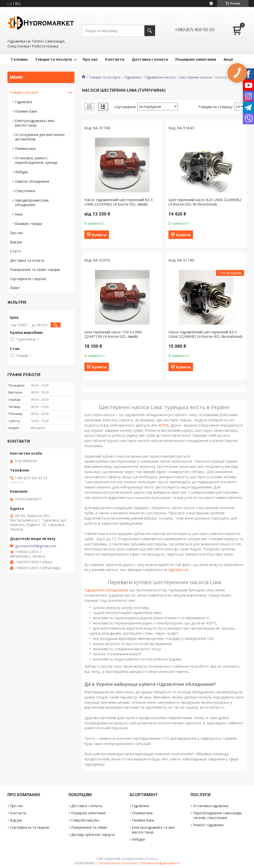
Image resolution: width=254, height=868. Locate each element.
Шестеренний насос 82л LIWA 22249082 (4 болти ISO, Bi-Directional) (205, 202)
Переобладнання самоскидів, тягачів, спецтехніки (218, 815)
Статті (15, 251)
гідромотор (178, 569)
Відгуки (16, 242)
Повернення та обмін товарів (35, 270)
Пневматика (25, 149)
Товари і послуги (24, 92)
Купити (99, 235)
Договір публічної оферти (93, 835)
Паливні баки (26, 111)
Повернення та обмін (89, 827)
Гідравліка (133, 77)
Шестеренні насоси (195, 77)
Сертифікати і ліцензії (28, 279)
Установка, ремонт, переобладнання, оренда (36, 160)
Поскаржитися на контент (118, 863)
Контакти (115, 59)
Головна (19, 59)
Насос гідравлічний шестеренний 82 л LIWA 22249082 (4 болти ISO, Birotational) (205, 334)
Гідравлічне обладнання (106, 590)
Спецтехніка (25, 191)
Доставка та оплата (27, 260)
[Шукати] (150, 31)
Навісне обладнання (32, 181)
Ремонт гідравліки (208, 825)
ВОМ (163, 425)
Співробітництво (85, 820)
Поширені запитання (196, 59)
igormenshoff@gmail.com (36, 546)
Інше (19, 214)
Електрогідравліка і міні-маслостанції (35, 123)
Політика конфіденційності (160, 863)
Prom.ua (152, 859)
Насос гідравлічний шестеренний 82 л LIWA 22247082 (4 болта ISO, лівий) (118, 202)
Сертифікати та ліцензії (30, 827)
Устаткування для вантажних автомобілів (40, 137)
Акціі (228, 59)
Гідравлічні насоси (160, 77)
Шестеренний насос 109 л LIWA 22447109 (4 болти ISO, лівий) (113, 334)
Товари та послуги (53, 59)
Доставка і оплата (150, 59)
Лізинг (15, 288)
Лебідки (21, 172)
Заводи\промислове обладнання (32, 202)
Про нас (90, 59)
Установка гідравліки (211, 806)
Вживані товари (28, 224)
